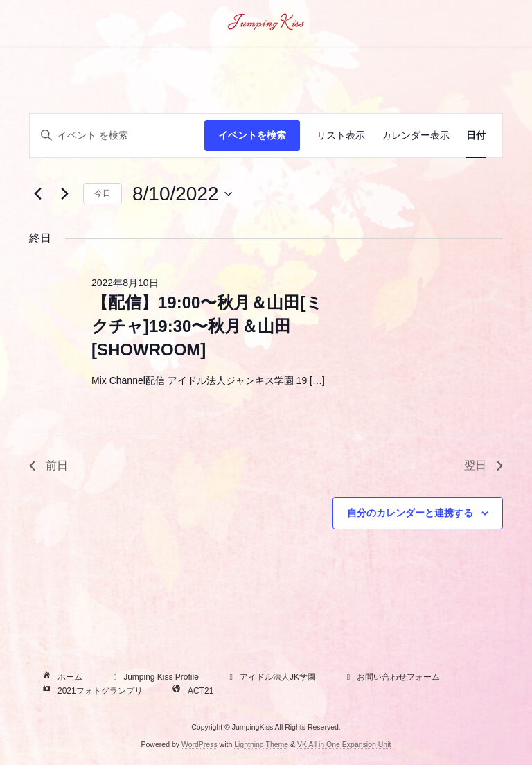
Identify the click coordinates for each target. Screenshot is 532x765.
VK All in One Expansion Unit (344, 744)
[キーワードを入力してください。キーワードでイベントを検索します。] (117, 135)
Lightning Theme (261, 744)
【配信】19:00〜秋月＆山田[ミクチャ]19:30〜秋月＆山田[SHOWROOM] (207, 326)
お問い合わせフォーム (391, 677)
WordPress (199, 744)
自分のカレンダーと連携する (410, 513)
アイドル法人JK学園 (271, 677)
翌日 (484, 465)
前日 (48, 465)
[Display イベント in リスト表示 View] (341, 135)
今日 (103, 193)
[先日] (37, 194)
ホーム (61, 677)
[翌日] (64, 194)
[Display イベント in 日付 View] (476, 135)
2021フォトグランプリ (91, 691)
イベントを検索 (252, 135)
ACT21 (192, 691)
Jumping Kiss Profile (154, 677)
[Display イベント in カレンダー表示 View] (416, 135)
